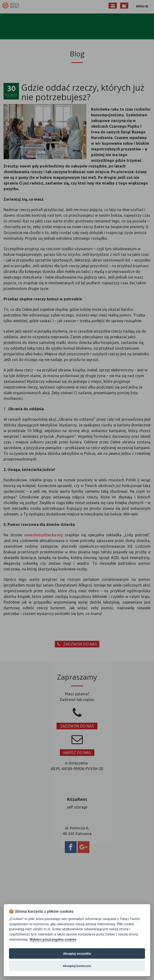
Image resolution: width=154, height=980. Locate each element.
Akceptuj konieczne (77, 966)
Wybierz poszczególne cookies (53, 940)
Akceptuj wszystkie (77, 953)
